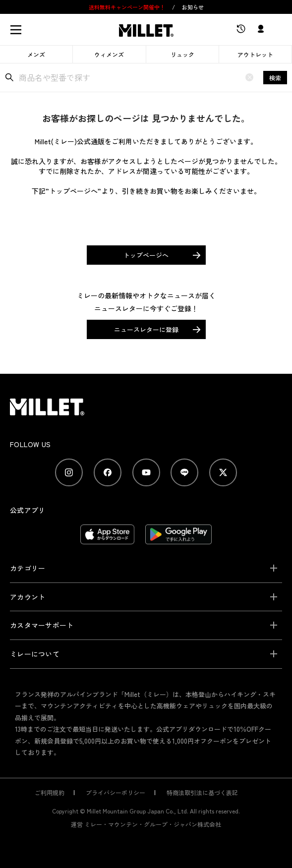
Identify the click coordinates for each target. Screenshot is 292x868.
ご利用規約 (50, 792)
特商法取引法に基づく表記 (202, 792)
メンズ (36, 54)
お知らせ (193, 7)
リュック (182, 54)
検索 (275, 78)
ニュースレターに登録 (146, 329)
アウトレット (255, 54)
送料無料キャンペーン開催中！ (128, 7)
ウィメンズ (109, 54)
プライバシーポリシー (116, 792)
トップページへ (146, 255)
